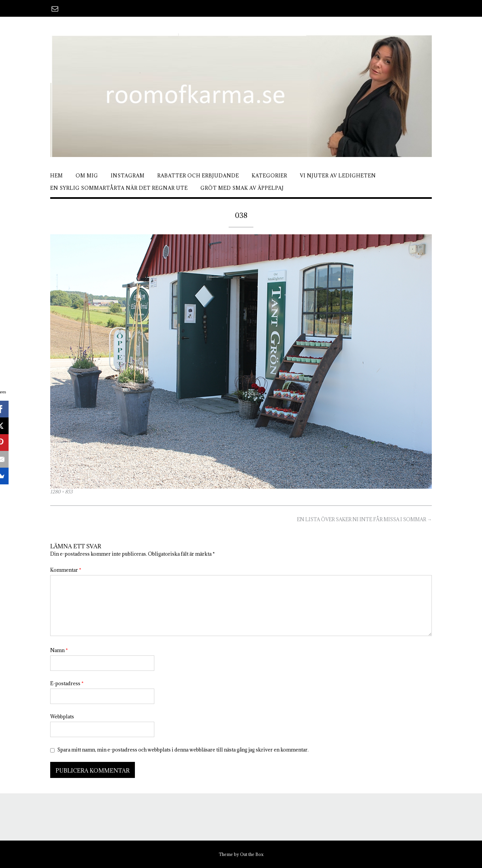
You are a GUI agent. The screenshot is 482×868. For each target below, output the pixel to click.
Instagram (128, 176)
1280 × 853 (61, 492)
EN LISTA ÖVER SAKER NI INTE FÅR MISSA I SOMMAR (364, 519)
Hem (57, 176)
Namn (59, 650)
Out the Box (252, 854)
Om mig (87, 176)
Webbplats (62, 717)
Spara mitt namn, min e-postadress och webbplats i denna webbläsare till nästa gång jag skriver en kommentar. (183, 750)
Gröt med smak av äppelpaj (242, 188)
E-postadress (67, 683)
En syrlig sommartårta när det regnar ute (119, 188)
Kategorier (269, 176)
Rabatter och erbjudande (198, 176)
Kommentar (66, 570)
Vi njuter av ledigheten (338, 176)
